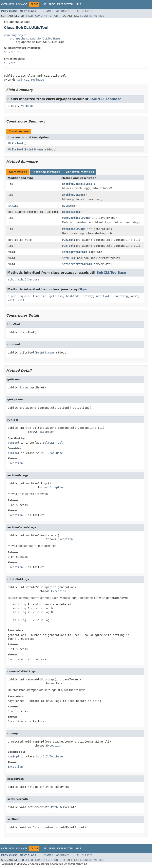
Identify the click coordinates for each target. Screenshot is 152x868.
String (13, 206)
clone (12, 296)
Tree (52, 4)
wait (135, 296)
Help (78, 4)
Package (22, 4)
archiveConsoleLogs (77, 184)
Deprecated (65, 4)
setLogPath (70, 252)
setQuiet (69, 258)
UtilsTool (16, 143)
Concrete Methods (80, 172)
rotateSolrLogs (74, 229)
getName (68, 206)
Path (84, 252)
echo (11, 279)
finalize (39, 296)
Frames (48, 11)
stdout (13, 106)
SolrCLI (10, 63)
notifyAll (104, 296)
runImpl (68, 240)
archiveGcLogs (73, 195)
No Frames (62, 11)
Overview (8, 4)
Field (29, 16)
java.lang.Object (15, 35)
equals (24, 296)
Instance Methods (46, 172)
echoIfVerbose (29, 279)
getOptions (70, 212)
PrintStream (34, 149)
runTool (68, 246)
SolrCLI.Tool (14, 52)
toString (121, 296)
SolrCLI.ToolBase (31, 80)
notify (88, 296)
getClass (56, 296)
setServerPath (73, 264)
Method (53, 16)
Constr (40, 16)
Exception (47, 432)
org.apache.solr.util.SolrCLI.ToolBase (35, 39)
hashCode (73, 296)
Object (84, 289)
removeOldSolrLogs (76, 218)
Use (44, 4)
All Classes (85, 11)
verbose (27, 106)
